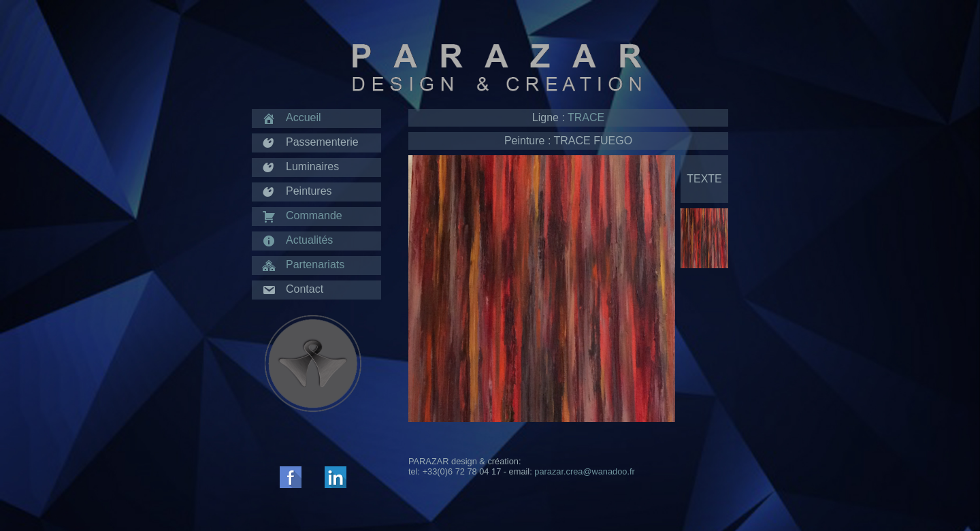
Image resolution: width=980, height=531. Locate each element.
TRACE (586, 117)
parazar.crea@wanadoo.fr (584, 471)
